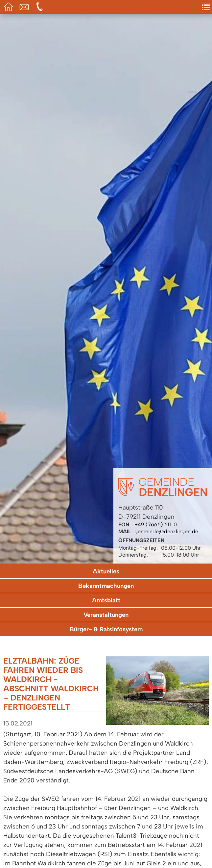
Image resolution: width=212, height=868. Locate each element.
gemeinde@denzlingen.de (166, 531)
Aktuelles (106, 571)
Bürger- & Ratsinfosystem (106, 629)
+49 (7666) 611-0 (156, 525)
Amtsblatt (106, 600)
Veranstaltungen (106, 615)
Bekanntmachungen (106, 586)
